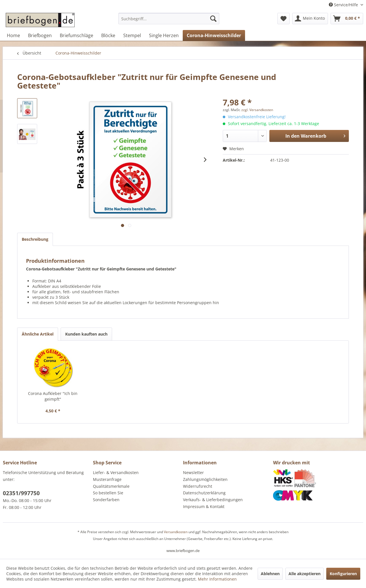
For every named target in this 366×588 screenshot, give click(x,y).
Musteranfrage (107, 479)
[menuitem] (169, 21)
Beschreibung (35, 239)
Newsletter (193, 472)
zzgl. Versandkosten (257, 110)
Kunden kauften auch (86, 334)
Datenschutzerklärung (204, 493)
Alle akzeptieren (305, 574)
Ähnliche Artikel (38, 334)
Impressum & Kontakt (204, 506)
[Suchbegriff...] (169, 19)
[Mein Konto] (310, 19)
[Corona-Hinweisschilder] (214, 35)
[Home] (13, 35)
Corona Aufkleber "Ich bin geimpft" (53, 396)
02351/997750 (21, 493)
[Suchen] (213, 19)
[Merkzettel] (284, 19)
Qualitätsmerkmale (111, 486)
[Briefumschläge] (76, 35)
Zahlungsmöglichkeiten (205, 479)
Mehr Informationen (217, 579)
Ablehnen (270, 574)
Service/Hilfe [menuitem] (344, 5)
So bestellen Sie (108, 493)
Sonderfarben (106, 500)
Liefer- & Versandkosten (116, 472)
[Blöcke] (108, 35)
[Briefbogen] (40, 35)
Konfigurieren (343, 574)
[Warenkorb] (347, 19)
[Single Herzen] (164, 35)
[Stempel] (132, 35)
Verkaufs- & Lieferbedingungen (213, 500)
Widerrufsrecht (198, 486)
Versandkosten (176, 532)
